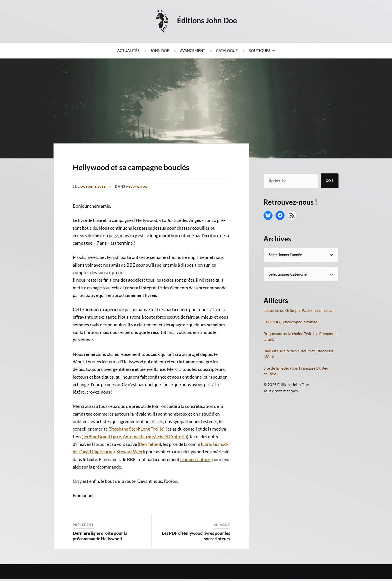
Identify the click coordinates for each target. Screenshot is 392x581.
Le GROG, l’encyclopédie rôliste (290, 322)
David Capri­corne (96, 466)
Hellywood (140, 201)
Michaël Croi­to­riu (170, 451)
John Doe (160, 50)
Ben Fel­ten (149, 458)
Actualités (128, 50)
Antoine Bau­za (137, 451)
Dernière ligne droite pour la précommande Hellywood (100, 550)
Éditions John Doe (208, 20)
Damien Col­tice (195, 474)
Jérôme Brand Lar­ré (102, 451)
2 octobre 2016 (93, 201)
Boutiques (259, 50)
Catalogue (227, 50)
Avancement (193, 50)
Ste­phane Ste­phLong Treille (136, 443)
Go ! (330, 181)
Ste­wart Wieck (131, 466)
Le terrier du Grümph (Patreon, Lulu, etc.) (298, 310)
